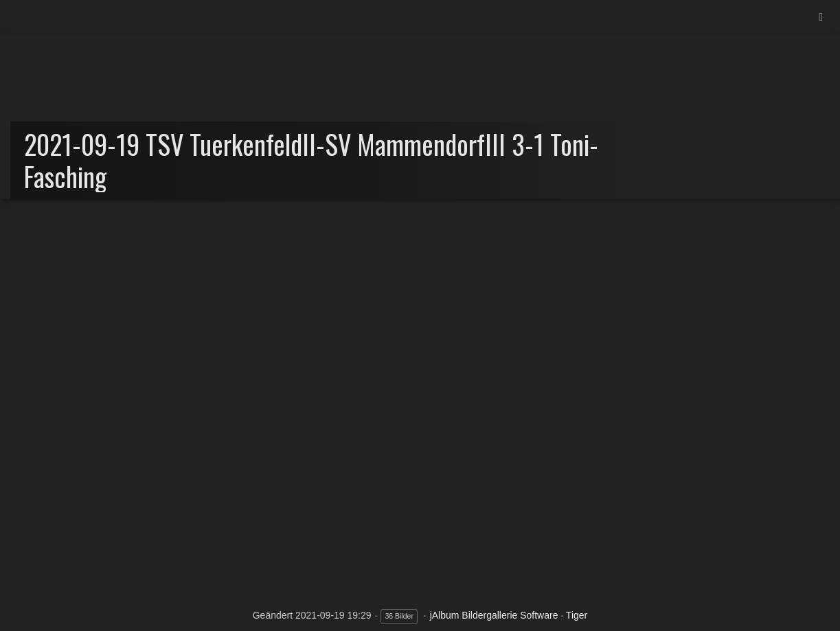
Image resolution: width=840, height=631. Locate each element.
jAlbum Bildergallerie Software (494, 615)
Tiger (577, 615)
